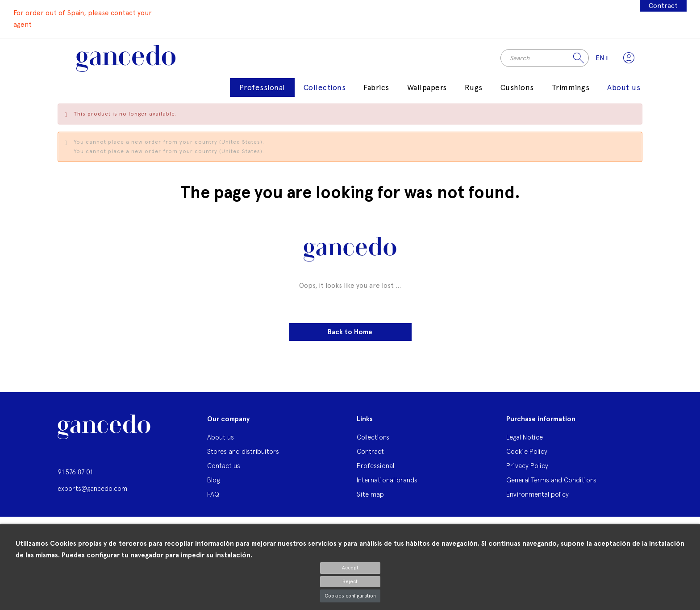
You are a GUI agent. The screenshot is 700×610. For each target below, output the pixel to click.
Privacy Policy (527, 466)
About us (221, 438)
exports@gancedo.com (92, 488)
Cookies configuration (350, 596)
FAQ (213, 495)
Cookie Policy (527, 452)
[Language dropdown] (602, 58)
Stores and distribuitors (243, 452)
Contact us (224, 466)
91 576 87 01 (75, 472)
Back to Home (350, 332)
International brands (387, 480)
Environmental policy (537, 495)
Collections (373, 438)
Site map (370, 495)
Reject (350, 582)
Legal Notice (525, 438)
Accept (350, 568)
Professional (375, 466)
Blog (213, 480)
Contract (663, 6)
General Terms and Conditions (551, 480)
